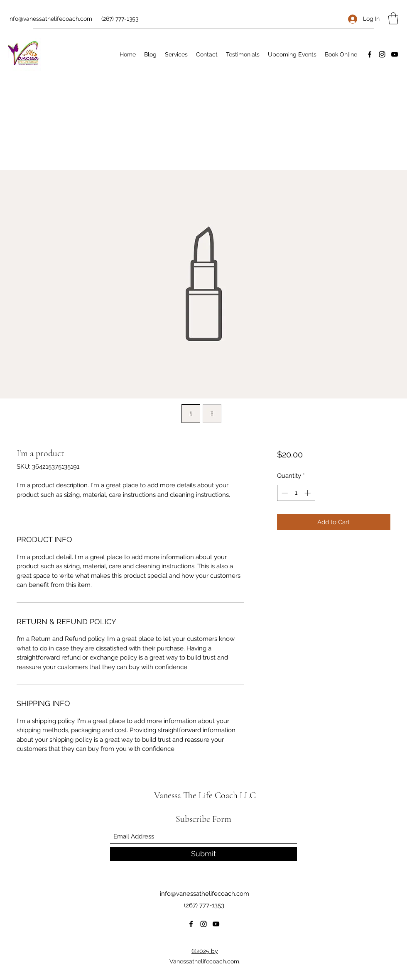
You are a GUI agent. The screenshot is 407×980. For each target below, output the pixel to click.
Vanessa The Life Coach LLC (205, 795)
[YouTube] (395, 54)
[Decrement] (284, 493)
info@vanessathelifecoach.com (50, 19)
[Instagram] (382, 54)
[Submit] (203, 854)
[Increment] (308, 493)
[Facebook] (370, 54)
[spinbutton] (296, 493)
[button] (393, 18)
